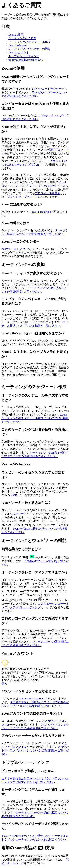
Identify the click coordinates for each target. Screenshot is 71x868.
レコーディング (57, 638)
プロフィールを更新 (48, 193)
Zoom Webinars (17, 45)
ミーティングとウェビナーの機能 (29, 49)
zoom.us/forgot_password (33, 698)
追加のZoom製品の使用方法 (26, 60)
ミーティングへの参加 (22, 38)
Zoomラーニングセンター (17, 249)
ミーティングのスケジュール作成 (29, 42)
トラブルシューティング (24, 56)
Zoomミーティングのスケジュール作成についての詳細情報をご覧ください (35, 418)
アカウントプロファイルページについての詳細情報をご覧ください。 (35, 750)
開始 (4, 684)
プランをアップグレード (22, 197)
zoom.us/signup (42, 212)
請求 (14, 495)
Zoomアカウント (19, 53)
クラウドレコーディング (25, 607)
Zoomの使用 (16, 35)
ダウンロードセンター (47, 89)
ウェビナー (20, 514)
